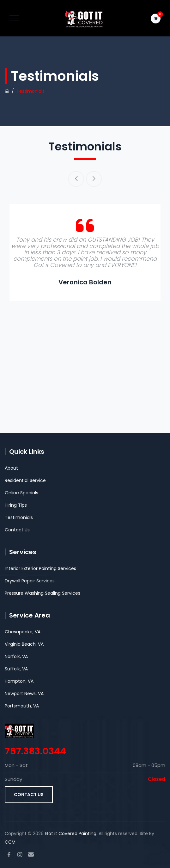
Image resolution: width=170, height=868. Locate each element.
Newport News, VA (24, 694)
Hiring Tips (16, 505)
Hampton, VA (19, 681)
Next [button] (94, 179)
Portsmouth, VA (22, 706)
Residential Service (25, 480)
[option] (85, 253)
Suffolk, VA (16, 669)
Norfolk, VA (16, 656)
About (11, 468)
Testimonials (19, 517)
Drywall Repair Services (30, 581)
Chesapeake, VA (23, 632)
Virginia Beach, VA (24, 644)
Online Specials (21, 493)
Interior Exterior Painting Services (40, 568)
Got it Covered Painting (71, 833)
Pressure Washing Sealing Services (42, 593)
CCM (10, 842)
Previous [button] (76, 179)
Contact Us (17, 530)
